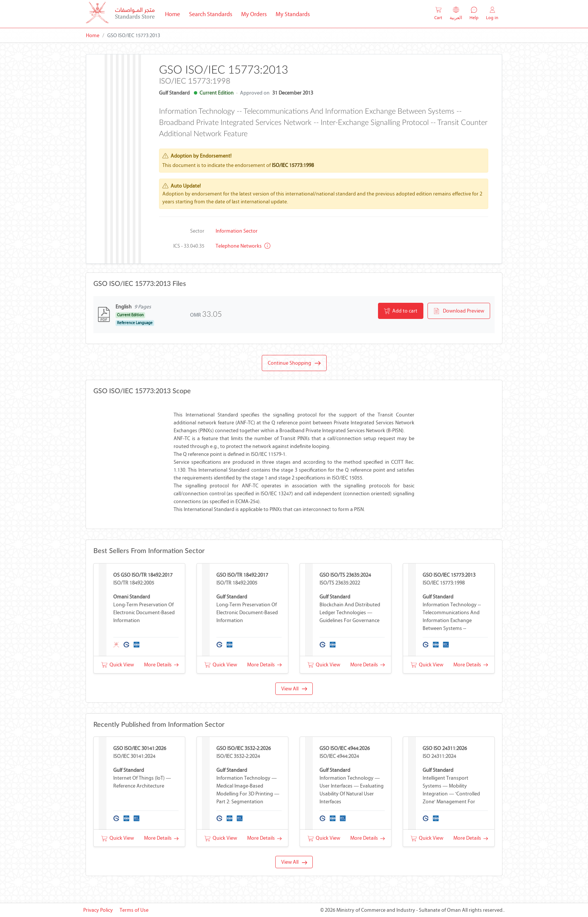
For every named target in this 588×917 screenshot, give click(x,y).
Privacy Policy (98, 910)
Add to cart (401, 311)
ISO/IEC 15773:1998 (293, 165)
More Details (161, 665)
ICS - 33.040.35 (189, 246)
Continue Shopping (294, 363)
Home (175, 14)
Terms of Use (134, 910)
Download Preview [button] (459, 311)
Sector (197, 231)
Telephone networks (243, 246)
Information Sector (237, 231)
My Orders (254, 14)
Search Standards (213, 14)
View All (294, 689)
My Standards (293, 14)
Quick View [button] (118, 665)
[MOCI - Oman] (120, 14)
